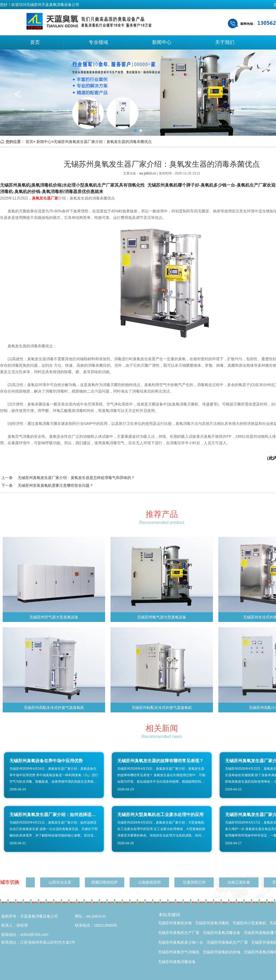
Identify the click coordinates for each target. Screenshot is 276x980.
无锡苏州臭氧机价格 (175, 923)
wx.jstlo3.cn (148, 173)
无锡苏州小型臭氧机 (249, 923)
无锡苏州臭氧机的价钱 (222, 952)
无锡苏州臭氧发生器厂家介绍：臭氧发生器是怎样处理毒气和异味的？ (76, 478)
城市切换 (10, 882)
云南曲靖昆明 (150, 882)
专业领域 (98, 42)
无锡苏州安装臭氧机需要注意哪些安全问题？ (56, 485)
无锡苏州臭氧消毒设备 (222, 933)
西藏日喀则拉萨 (106, 882)
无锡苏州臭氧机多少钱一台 (181, 942)
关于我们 (225, 42)
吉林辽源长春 (240, 882)
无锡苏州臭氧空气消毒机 (179, 952)
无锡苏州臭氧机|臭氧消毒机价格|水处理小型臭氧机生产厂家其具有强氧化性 (72, 185)
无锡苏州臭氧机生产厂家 (179, 933)
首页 (35, 42)
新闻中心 (162, 42)
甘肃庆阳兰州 (195, 882)
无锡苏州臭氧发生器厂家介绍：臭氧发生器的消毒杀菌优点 (103, 142)
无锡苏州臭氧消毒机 (212, 923)
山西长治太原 (61, 882)
